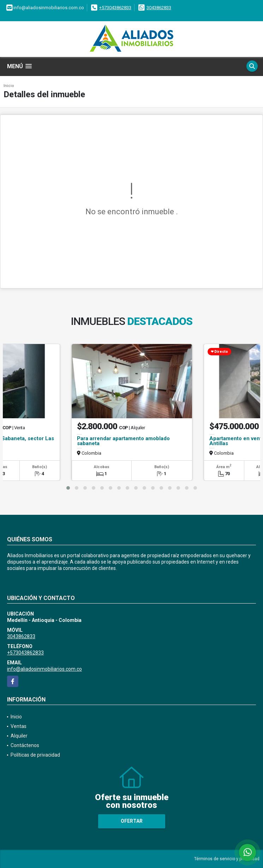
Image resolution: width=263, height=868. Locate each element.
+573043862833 (115, 8)
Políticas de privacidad (35, 755)
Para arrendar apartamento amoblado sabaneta (123, 441)
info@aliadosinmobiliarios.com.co (44, 669)
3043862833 (159, 8)
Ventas (19, 726)
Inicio (9, 86)
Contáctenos (25, 745)
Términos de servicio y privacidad (227, 859)
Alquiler (19, 736)
